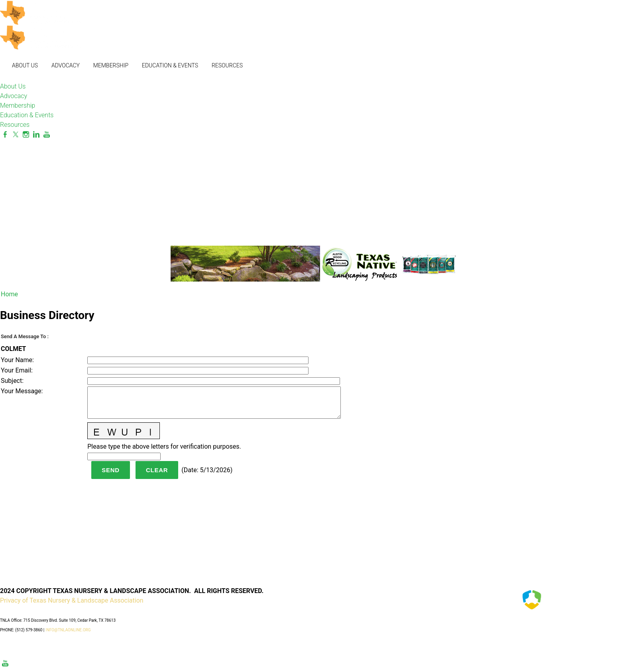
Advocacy (66, 65)
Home (9, 294)
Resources (227, 65)
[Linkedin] (36, 135)
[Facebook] (5, 135)
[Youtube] (47, 135)
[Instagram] (26, 135)
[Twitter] (16, 135)
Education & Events (170, 65)
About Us (25, 65)
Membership (111, 65)
